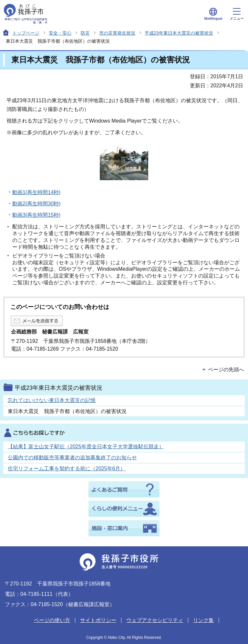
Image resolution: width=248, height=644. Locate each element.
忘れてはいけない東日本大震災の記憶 (52, 400)
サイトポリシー (98, 620)
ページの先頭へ (226, 370)
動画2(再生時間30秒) (36, 204)
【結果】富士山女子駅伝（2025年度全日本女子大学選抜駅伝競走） (86, 447)
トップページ (26, 33)
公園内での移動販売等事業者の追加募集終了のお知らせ (72, 458)
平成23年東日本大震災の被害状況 (179, 33)
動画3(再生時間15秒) (36, 215)
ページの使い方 (52, 620)
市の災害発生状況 (117, 33)
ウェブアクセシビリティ (155, 620)
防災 (85, 33)
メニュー (237, 14)
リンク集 (203, 620)
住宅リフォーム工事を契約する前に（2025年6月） (67, 469)
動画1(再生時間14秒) (36, 192)
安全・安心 (60, 33)
